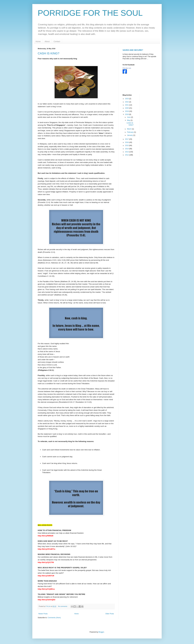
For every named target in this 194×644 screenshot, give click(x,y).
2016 (127, 142)
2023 (127, 99)
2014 (127, 149)
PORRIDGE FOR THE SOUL (90, 13)
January (130, 135)
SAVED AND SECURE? (133, 50)
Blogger (101, 632)
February (130, 132)
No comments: (63, 606)
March (130, 129)
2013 (127, 152)
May (129, 120)
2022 (127, 102)
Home (38, 41)
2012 (127, 155)
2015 (127, 145)
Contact (57, 41)
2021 (127, 105)
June (129, 117)
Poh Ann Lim (127, 68)
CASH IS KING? (48, 53)
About (47, 41)
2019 (127, 111)
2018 (127, 114)
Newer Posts (43, 614)
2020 (127, 108)
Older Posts (110, 614)
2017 (127, 139)
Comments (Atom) (54, 618)
